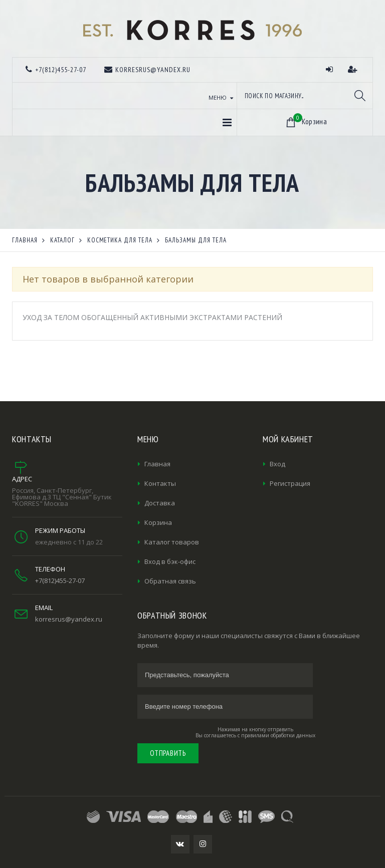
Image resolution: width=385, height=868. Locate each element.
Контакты (160, 483)
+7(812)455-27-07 (60, 581)
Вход (277, 464)
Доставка (160, 503)
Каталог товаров (172, 542)
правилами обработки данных (278, 735)
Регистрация (290, 483)
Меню (218, 97)
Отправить (168, 753)
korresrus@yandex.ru (69, 619)
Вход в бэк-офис (170, 561)
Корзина (158, 522)
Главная (157, 464)
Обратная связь (170, 581)
